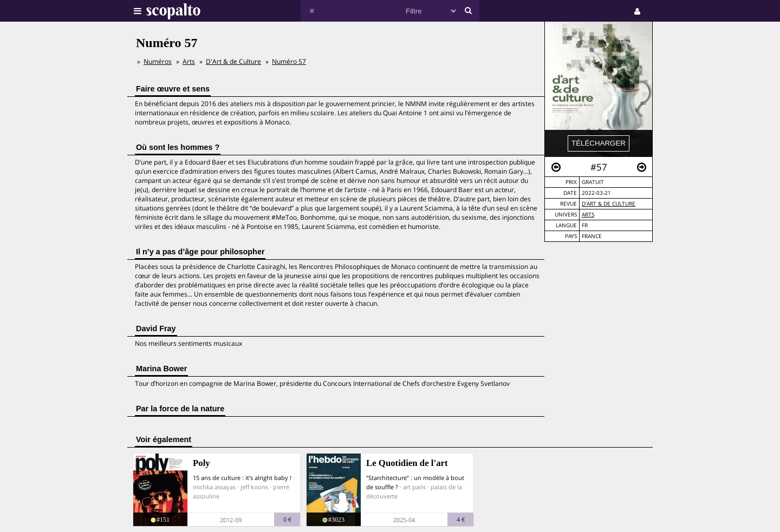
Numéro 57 (289, 61)
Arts (588, 215)
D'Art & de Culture (609, 204)
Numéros (158, 61)
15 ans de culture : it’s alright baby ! (242, 478)
